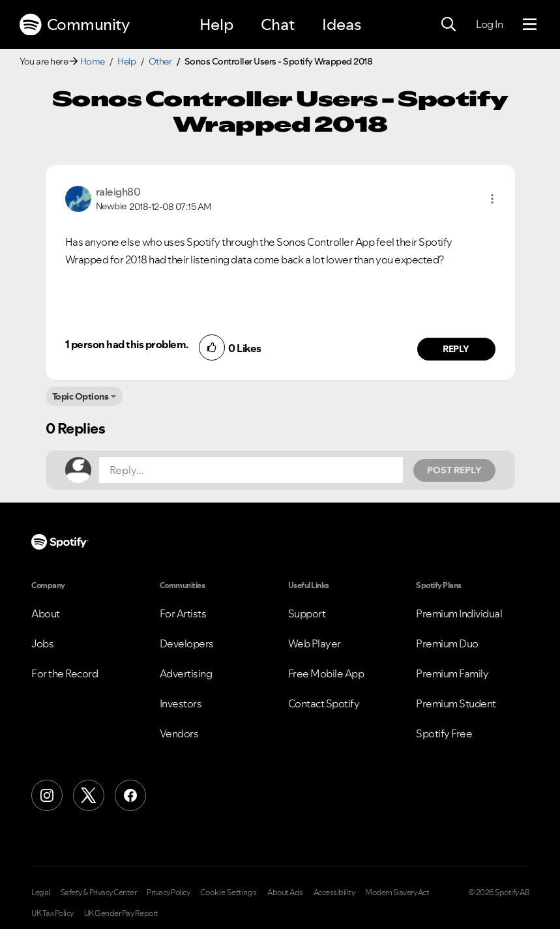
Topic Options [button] (81, 396)
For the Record (65, 673)
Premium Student (456, 703)
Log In (489, 24)
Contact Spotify (324, 703)
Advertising (186, 673)
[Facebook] (130, 795)
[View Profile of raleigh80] (118, 192)
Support (307, 613)
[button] (492, 199)
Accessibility (334, 892)
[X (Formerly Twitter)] (89, 795)
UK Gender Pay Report (121, 913)
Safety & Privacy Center (99, 892)
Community (74, 25)
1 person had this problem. (127, 344)
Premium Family (452, 673)
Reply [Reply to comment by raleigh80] (456, 349)
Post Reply (454, 470)
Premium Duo (447, 643)
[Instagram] (47, 795)
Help (216, 24)
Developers (187, 643)
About (46, 613)
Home (93, 61)
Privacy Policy (168, 892)
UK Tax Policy (52, 913)
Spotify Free (444, 733)
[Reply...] (251, 470)
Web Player (315, 643)
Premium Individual (459, 613)
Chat (278, 24)
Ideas (342, 24)
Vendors (179, 733)
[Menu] (530, 25)
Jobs (42, 643)
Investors (181, 703)
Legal (41, 892)
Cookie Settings (228, 892)
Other (160, 61)
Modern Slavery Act (397, 892)
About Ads (285, 892)
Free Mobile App (326, 673)
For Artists (183, 613)
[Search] (449, 25)
